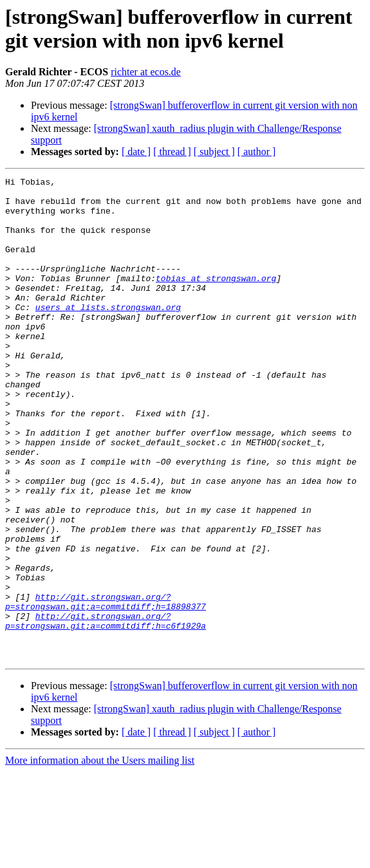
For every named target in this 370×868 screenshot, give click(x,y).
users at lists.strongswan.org (108, 334)
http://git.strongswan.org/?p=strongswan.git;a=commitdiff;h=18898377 (106, 687)
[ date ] (136, 152)
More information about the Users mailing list (100, 857)
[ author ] (257, 152)
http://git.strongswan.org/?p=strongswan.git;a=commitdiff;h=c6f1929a (106, 710)
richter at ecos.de (146, 72)
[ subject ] (214, 152)
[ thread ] (172, 152)
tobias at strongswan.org (216, 299)
